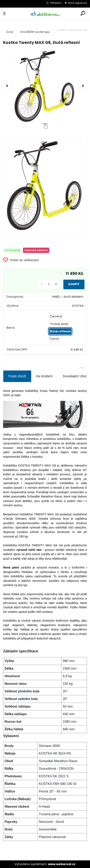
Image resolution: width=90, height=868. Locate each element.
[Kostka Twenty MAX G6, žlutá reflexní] (45, 86)
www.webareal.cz (62, 864)
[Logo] (45, 13)
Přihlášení (56, 3)
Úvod (10, 32)
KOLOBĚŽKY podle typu (35, 32)
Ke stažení (44, 376)
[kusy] (49, 284)
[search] (83, 13)
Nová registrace (78, 3)
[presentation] (7, 86)
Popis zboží (17, 376)
